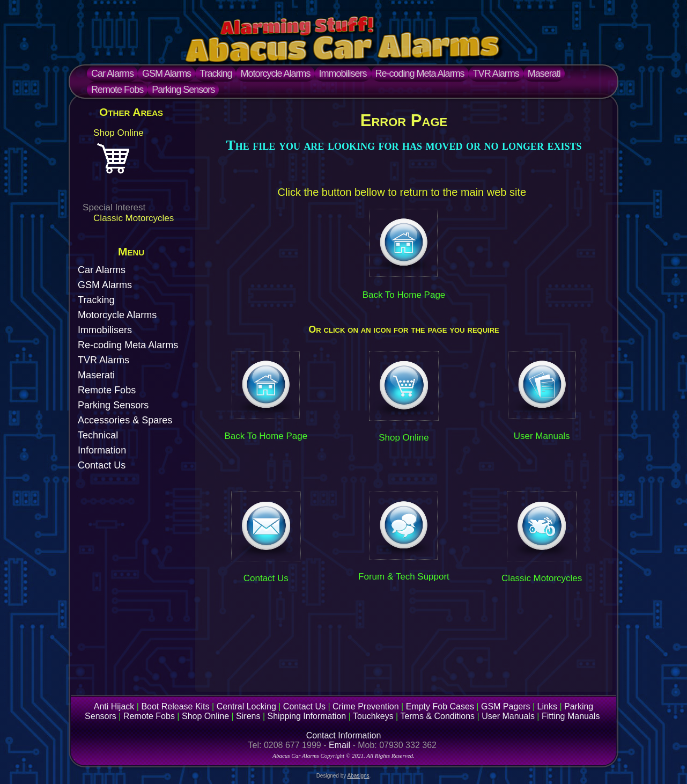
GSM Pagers (506, 706)
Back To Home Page (404, 295)
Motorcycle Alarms (275, 74)
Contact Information (344, 735)
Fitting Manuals (571, 716)
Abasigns (358, 776)
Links (547, 706)
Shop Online (119, 133)
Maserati (544, 74)
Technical (98, 435)
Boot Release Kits (175, 706)
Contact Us (102, 465)
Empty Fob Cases (440, 706)
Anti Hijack (114, 706)
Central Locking (246, 706)
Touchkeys (373, 716)
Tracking (216, 74)
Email (339, 745)
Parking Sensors (183, 90)
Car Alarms (112, 74)
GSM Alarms (167, 74)
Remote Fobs (117, 90)
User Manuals (542, 436)
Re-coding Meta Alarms (420, 74)
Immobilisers (343, 74)
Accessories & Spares (125, 420)
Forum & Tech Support (404, 577)
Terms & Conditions (437, 716)
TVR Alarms (496, 74)
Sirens (248, 716)
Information (102, 450)
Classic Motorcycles (134, 218)
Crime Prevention (366, 706)
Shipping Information (307, 716)
